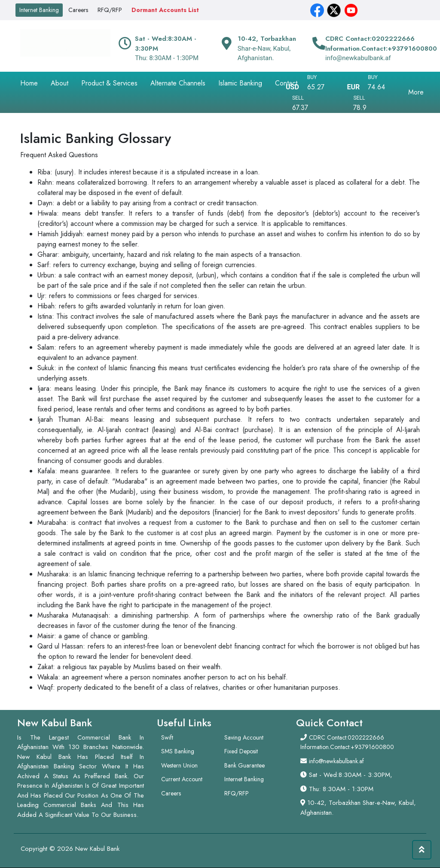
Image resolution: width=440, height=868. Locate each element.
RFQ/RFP (110, 10)
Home (29, 83)
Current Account (182, 779)
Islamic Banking (240, 83)
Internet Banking (39, 10)
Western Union (179, 765)
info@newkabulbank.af (336, 761)
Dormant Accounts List (165, 10)
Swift (167, 737)
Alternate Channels (178, 83)
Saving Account (244, 737)
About (60, 83)
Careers (78, 10)
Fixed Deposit (241, 751)
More (416, 92)
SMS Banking (178, 751)
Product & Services (109, 83)
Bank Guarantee (244, 765)
